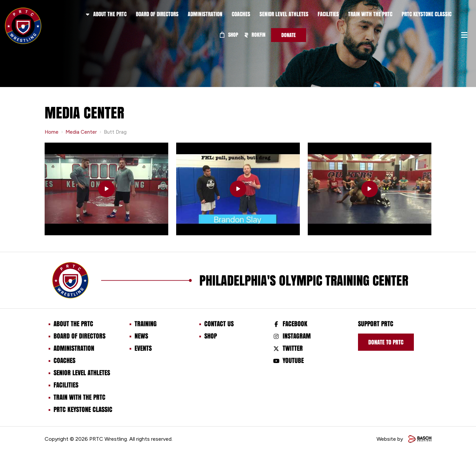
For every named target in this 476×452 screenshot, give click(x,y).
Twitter (293, 348)
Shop (229, 35)
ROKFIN (255, 35)
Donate (289, 35)
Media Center (81, 132)
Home (52, 132)
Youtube (293, 360)
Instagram (297, 336)
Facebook (295, 324)
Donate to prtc (386, 342)
